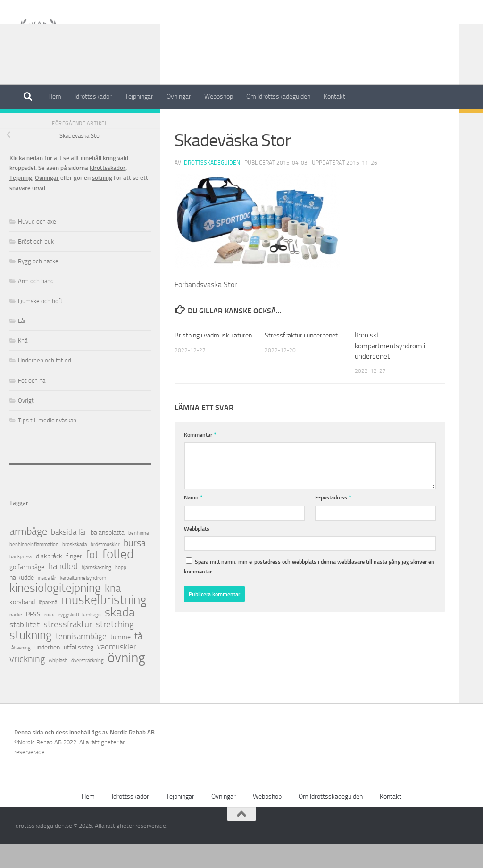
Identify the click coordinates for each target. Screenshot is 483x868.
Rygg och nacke (38, 285)
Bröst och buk (36, 265)
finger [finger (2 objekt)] (74, 580)
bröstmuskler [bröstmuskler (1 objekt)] (105, 568)
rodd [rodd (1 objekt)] (50, 638)
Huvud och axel (38, 245)
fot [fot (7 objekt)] (92, 578)
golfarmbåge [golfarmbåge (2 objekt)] (27, 591)
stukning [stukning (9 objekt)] (31, 659)
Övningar (179, 97)
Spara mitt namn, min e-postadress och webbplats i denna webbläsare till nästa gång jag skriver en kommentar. (309, 590)
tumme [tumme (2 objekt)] (121, 661)
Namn (193, 521)
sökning (102, 201)
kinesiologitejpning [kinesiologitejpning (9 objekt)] (55, 611)
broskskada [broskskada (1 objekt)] (75, 568)
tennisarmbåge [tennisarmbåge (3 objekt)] (81, 660)
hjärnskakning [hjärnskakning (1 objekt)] (96, 591)
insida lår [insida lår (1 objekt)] (47, 602)
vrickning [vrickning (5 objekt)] (27, 683)
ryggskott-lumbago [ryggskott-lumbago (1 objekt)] (80, 638)
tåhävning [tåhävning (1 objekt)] (20, 671)
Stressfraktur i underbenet (304, 359)
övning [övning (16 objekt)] (126, 681)
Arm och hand (36, 305)
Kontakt (334, 97)
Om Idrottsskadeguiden (278, 97)
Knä (23, 364)
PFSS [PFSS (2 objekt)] (33, 638)
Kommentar (200, 458)
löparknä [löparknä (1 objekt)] (48, 626)
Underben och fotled (45, 384)
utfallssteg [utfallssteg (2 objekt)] (79, 671)
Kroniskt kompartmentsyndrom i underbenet (390, 369)
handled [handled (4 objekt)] (63, 590)
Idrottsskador (93, 97)
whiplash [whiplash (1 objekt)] (58, 684)
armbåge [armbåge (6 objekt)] (28, 555)
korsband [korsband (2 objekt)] (22, 626)
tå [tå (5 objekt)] (138, 660)
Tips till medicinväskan (47, 444)
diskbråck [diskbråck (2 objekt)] (49, 580)
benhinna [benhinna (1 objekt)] (138, 557)
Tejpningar (139, 97)
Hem (55, 97)
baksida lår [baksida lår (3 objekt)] (69, 556)
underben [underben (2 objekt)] (47, 671)
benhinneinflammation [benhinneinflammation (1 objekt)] (34, 568)
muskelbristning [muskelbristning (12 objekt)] (104, 624)
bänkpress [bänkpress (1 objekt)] (21, 580)
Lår (22, 344)
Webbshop (219, 97)
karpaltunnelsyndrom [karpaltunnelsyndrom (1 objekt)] (83, 602)
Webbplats (197, 552)
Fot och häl (32, 404)
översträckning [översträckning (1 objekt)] (87, 684)
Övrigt (26, 424)
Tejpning (21, 201)
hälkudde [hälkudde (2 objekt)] (22, 601)
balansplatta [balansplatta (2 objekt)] (108, 556)
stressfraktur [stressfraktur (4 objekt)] (68, 648)
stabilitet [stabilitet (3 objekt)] (25, 648)
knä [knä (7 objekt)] (113, 612)
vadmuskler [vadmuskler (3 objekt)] (117, 670)
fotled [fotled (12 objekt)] (118, 578)
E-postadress (333, 521)
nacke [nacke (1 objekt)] (16, 638)
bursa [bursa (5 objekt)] (135, 567)
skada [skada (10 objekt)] (120, 636)
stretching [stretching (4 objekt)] (115, 648)
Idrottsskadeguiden (211, 186)
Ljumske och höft (40, 324)
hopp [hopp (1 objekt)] (121, 591)
